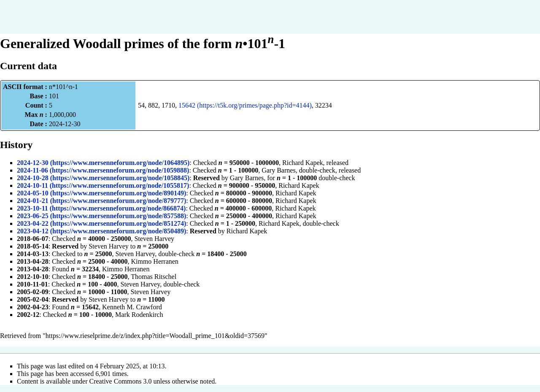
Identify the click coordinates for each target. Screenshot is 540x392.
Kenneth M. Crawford (132, 307)
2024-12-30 (33, 163)
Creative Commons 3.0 (121, 381)
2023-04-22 (33, 223)
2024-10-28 (33, 178)
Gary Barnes (278, 170)
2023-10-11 (32, 208)
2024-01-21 (33, 201)
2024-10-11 (32, 185)
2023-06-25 (33, 216)
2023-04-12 (33, 231)
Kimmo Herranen (154, 261)
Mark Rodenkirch (139, 315)
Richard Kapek (302, 163)
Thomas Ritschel (154, 277)
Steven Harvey (154, 239)
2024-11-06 (32, 170)
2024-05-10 (33, 193)
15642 (187, 105)
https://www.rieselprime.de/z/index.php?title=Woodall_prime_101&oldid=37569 (155, 336)
